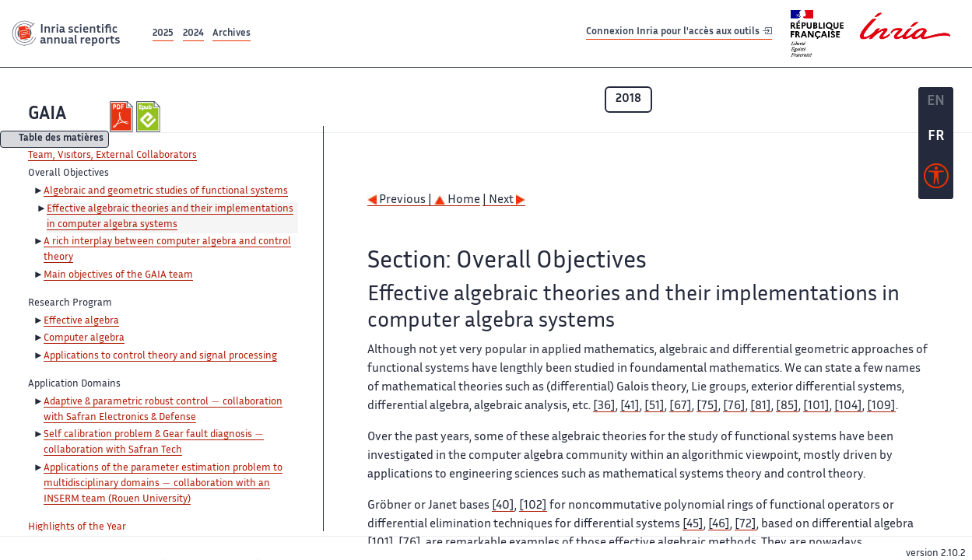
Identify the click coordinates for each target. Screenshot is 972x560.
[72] (746, 525)
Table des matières (61, 140)
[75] (707, 406)
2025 (163, 34)
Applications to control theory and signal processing (160, 356)
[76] (734, 406)
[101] (816, 406)
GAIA (47, 115)
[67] (681, 406)
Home (457, 200)
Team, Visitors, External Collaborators (112, 156)
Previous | (401, 200)
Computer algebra (84, 338)
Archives (232, 34)
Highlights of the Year (77, 527)
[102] (533, 506)
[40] (503, 506)
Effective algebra (81, 321)
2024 (193, 34)
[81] (761, 406)
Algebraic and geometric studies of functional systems (166, 191)
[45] (693, 525)
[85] (787, 406)
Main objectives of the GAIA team (118, 275)
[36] (604, 406)
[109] (881, 406)
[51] (654, 406)
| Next (504, 200)
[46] (719, 525)
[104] (848, 406)
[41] (630, 406)
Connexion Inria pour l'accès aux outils (679, 33)
